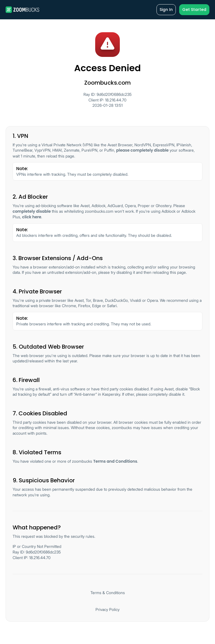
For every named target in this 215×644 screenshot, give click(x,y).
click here (32, 217)
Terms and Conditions (115, 461)
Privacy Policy (107, 609)
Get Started (194, 10)
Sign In (166, 10)
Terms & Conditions (108, 593)
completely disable (32, 211)
